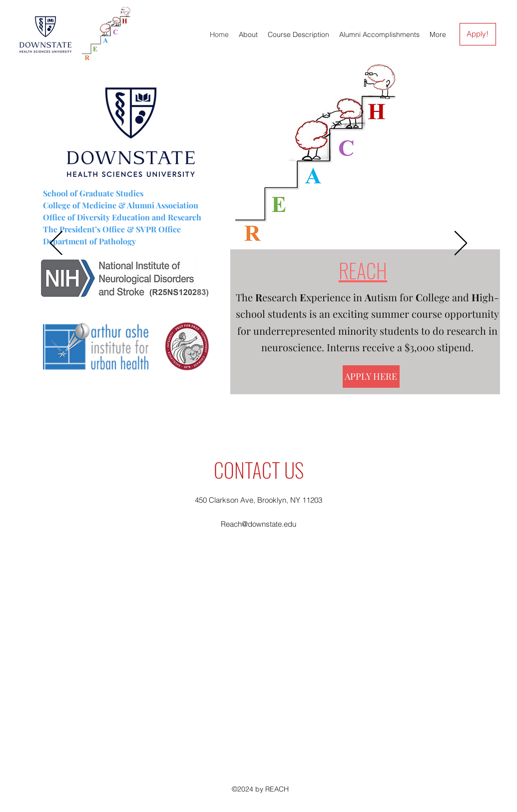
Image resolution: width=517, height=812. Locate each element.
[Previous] (56, 244)
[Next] (461, 244)
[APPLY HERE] (371, 377)
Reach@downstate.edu (258, 524)
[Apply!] (478, 34)
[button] (298, 34)
